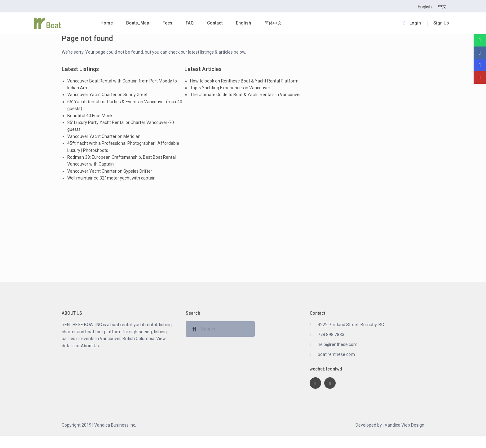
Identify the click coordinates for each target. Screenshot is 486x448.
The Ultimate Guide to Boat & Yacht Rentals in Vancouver (245, 95)
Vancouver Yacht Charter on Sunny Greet (107, 95)
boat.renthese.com (336, 354)
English (425, 7)
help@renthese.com (338, 344)
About (87, 346)
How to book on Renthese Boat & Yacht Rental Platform (244, 81)
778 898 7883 (331, 335)
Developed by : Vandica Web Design (390, 425)
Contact (215, 23)
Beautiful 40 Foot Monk (90, 116)
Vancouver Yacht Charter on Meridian (104, 136)
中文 (442, 7)
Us (96, 346)
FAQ (190, 23)
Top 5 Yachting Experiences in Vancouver (230, 88)
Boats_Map (138, 23)
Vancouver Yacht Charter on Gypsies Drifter (110, 171)
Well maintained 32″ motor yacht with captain (111, 178)
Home (107, 23)
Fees (167, 23)
